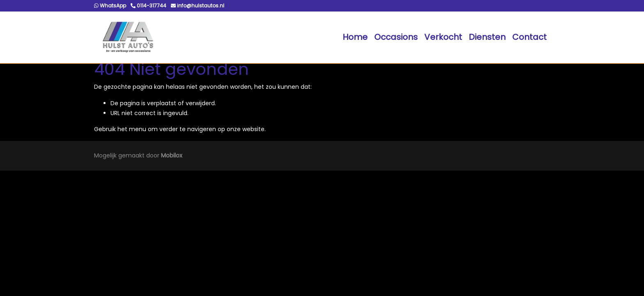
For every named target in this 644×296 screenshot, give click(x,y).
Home (355, 37)
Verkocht (443, 37)
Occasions (396, 37)
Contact (529, 37)
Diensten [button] (487, 37)
